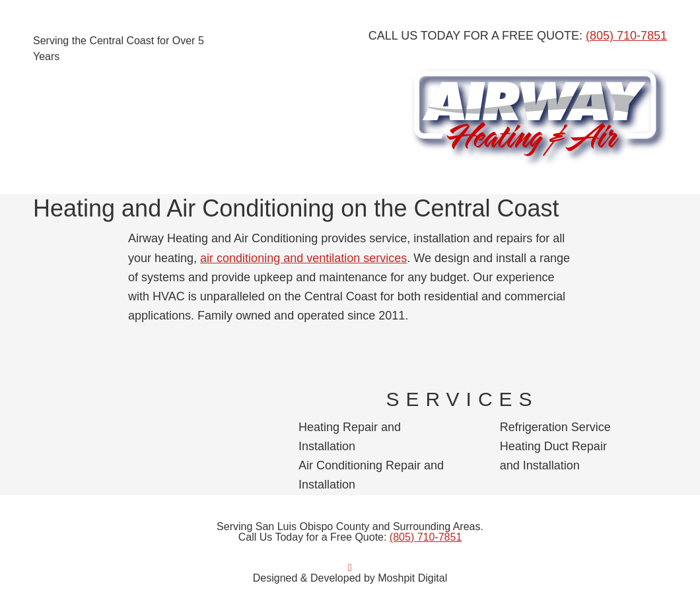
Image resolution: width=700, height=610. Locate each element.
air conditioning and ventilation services (303, 258)
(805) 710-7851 (626, 36)
